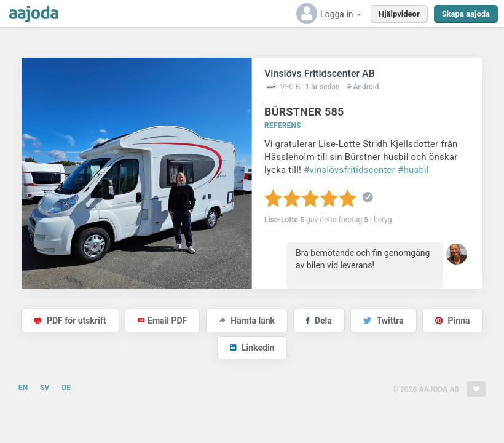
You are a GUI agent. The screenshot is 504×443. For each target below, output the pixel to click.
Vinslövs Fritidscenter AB (320, 74)
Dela (319, 321)
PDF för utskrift (70, 321)
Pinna (452, 321)
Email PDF (162, 321)
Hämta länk (247, 321)
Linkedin (252, 348)
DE (66, 388)
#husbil (413, 170)
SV (45, 388)
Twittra (383, 321)
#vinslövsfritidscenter (349, 170)
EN (23, 388)
